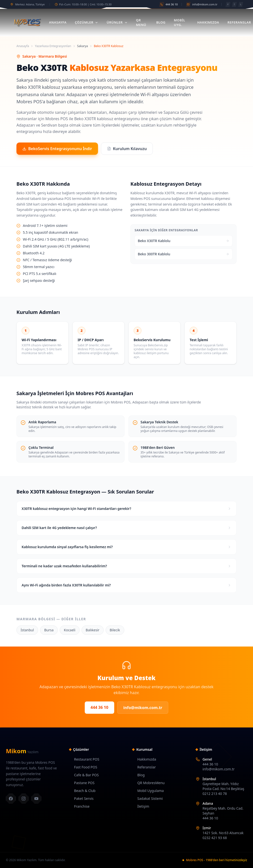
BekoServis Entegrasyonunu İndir (57, 149)
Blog (161, 22)
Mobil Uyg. (180, 23)
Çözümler (87, 22)
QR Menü (141, 23)
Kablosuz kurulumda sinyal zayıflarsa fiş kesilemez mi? (126, 547)
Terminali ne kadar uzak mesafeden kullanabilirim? (126, 566)
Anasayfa (58, 22)
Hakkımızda (208, 22)
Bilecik (115, 630)
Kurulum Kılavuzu (127, 149)
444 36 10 (99, 707)
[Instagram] (24, 799)
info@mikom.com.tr (143, 708)
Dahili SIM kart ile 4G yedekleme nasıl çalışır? (126, 528)
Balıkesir (93, 630)
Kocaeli (70, 630)
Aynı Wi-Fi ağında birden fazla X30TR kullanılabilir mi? (126, 585)
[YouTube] (36, 799)
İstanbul (27, 630)
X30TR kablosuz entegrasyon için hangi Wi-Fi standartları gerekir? (126, 509)
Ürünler (117, 22)
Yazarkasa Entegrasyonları (53, 46)
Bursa (49, 630)
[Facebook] (11, 799)
